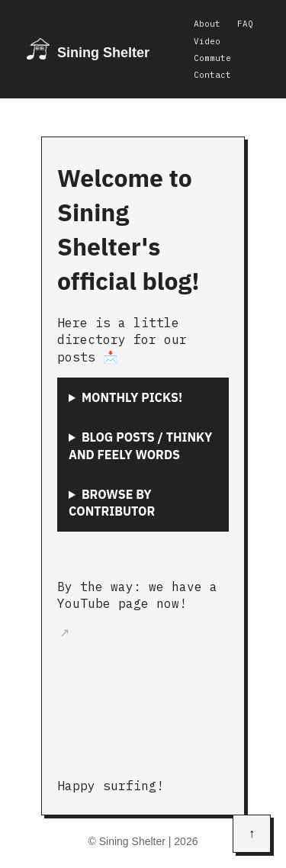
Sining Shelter (103, 53)
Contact (212, 75)
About (207, 24)
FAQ (245, 24)
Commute (212, 58)
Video (207, 41)
